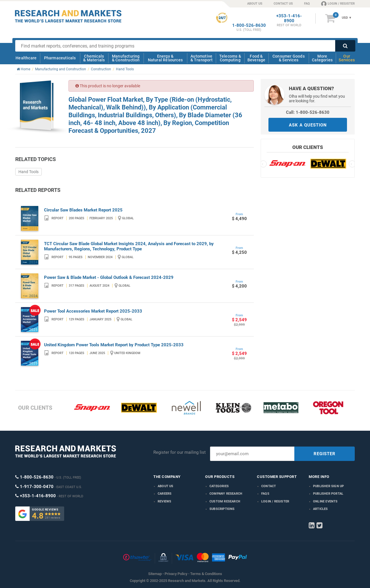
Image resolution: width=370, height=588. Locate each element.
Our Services (347, 58)
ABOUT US (255, 4)
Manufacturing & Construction (126, 58)
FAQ (307, 4)
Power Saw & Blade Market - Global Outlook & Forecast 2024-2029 (109, 277)
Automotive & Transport (202, 58)
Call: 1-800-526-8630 (308, 112)
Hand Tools (28, 172)
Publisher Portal (328, 494)
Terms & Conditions (206, 574)
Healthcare (26, 58)
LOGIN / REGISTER (338, 3)
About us (166, 486)
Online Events (325, 501)
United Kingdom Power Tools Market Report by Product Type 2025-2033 (114, 345)
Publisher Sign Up (328, 486)
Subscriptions (222, 509)
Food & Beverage (256, 58)
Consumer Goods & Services (289, 58)
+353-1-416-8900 (289, 18)
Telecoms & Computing (230, 58)
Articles (321, 509)
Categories (219, 486)
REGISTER (325, 454)
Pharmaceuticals (60, 58)
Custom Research (225, 501)
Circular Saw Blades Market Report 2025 (83, 210)
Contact (269, 486)
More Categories (322, 58)
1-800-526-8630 (249, 25)
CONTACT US (283, 4)
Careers (165, 494)
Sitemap (155, 574)
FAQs (265, 494)
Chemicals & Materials (94, 58)
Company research (226, 494)
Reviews (164, 501)
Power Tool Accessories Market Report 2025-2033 (93, 311)
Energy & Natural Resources (165, 58)
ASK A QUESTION (308, 125)
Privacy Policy (176, 574)
